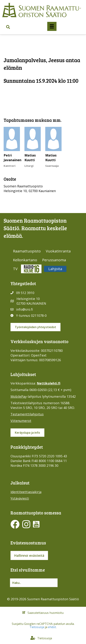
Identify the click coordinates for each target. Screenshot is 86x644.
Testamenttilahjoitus (27, 414)
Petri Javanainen (12, 158)
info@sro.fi (25, 309)
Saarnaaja (52, 166)
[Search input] (34, 583)
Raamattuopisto (27, 251)
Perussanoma (54, 260)
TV (15, 269)
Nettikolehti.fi (49, 383)
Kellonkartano (25, 260)
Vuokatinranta (58, 251)
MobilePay (19, 396)
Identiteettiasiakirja (26, 492)
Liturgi (29, 166)
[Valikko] (52, 26)
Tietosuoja (37, 627)
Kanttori (10, 166)
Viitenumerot (21, 421)
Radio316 (31, 269)
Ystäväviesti (20, 498)
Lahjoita (55, 269)
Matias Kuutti (30, 158)
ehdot (52, 627)
